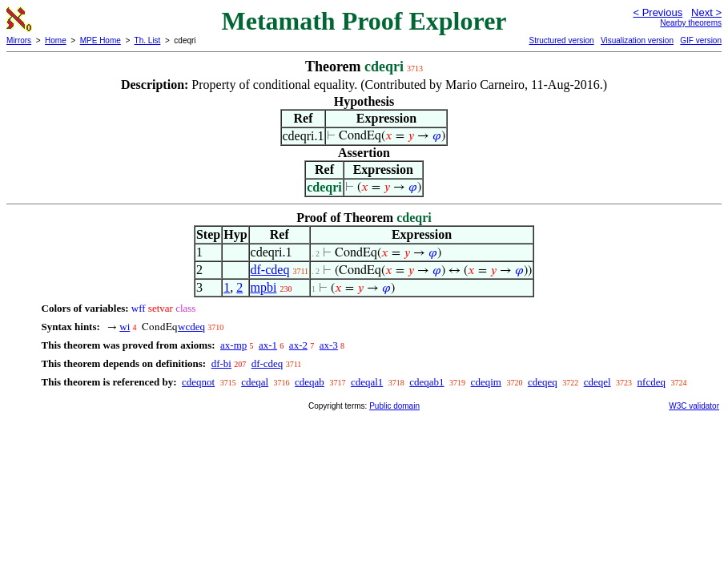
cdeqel (597, 382)
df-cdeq (270, 270)
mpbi (264, 287)
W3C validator (694, 406)
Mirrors (19, 40)
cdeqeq (543, 382)
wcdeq (191, 327)
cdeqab (310, 382)
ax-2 (298, 345)
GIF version (701, 40)
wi (125, 327)
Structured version (561, 40)
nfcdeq (652, 382)
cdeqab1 (426, 382)
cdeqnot (198, 382)
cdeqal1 (367, 382)
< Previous (658, 12)
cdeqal (255, 382)
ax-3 (329, 345)
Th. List (148, 40)
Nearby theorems (691, 23)
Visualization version (637, 40)
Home (56, 40)
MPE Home (101, 40)
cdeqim (486, 382)
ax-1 (268, 345)
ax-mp (233, 345)
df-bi (221, 363)
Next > (706, 12)
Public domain (394, 406)
